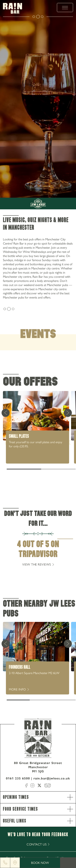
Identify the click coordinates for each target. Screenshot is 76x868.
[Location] (15, 863)
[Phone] (5, 863)
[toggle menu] (65, 8)
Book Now (40, 863)
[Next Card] (68, 413)
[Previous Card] (6, 413)
